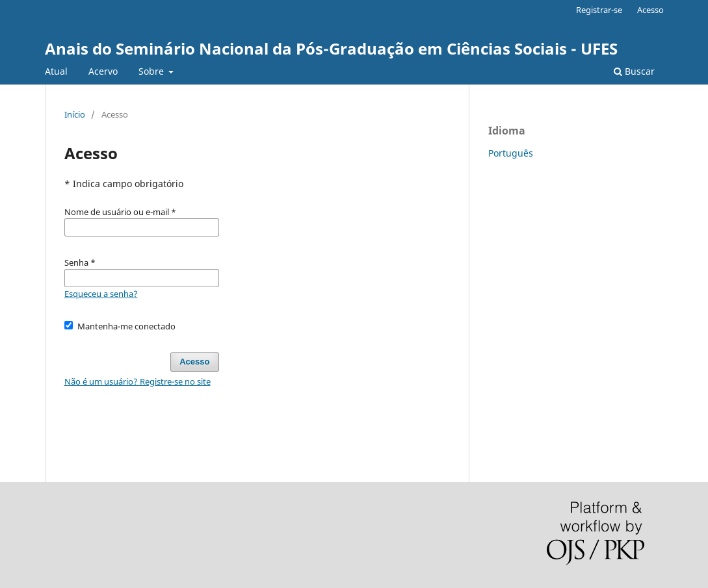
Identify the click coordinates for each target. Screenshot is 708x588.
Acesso (650, 10)
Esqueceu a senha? (101, 294)
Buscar (634, 71)
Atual (56, 71)
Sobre (152, 71)
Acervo (103, 71)
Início (75, 114)
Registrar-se (599, 10)
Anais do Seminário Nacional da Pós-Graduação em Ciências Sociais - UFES (331, 48)
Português (511, 153)
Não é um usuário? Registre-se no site (138, 381)
